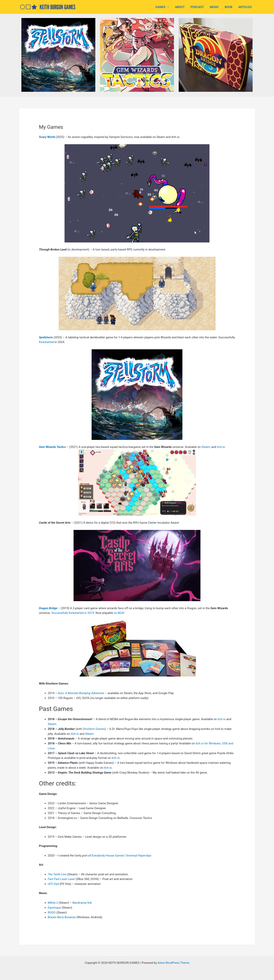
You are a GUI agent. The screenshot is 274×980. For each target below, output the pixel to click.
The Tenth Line (58, 874)
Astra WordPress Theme (173, 963)
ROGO (52, 912)
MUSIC (214, 7)
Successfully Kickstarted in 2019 (73, 613)
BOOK (229, 7)
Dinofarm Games (94, 729)
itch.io (222, 719)
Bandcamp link (82, 903)
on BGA (119, 613)
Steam (206, 447)
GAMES (161, 7)
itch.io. (221, 447)
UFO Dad (54, 884)
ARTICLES (245, 7)
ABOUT (180, 7)
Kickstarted (46, 342)
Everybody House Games (108, 856)
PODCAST (197, 7)
